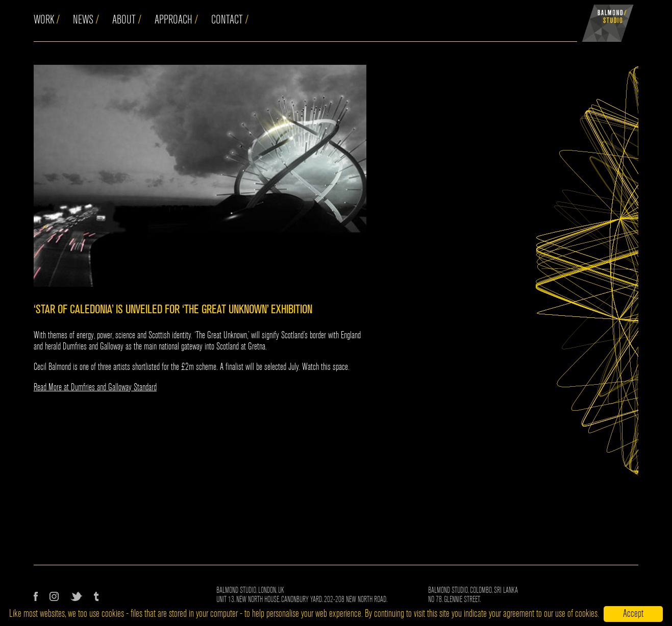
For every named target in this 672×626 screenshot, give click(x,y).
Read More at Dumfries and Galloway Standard (95, 387)
